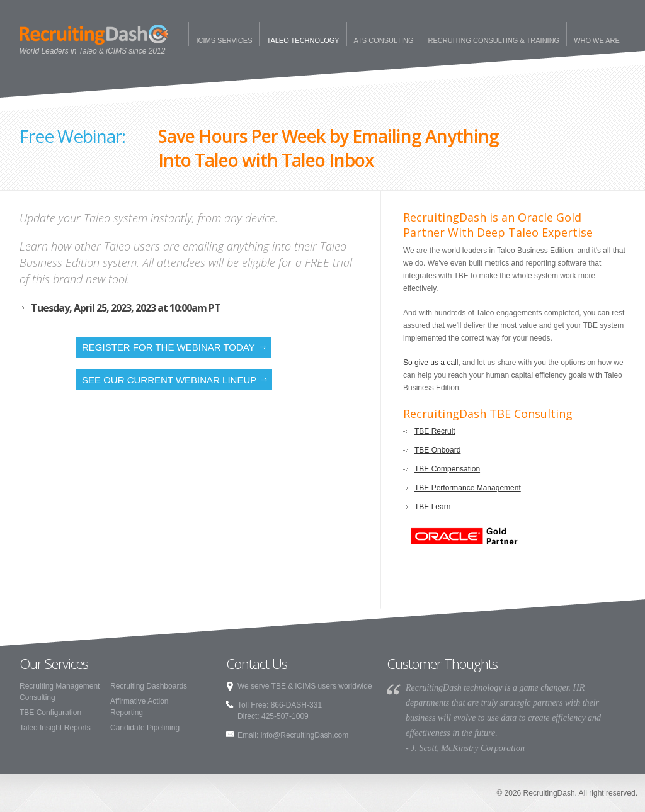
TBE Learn (432, 507)
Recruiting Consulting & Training (494, 40)
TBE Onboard (437, 450)
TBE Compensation (447, 469)
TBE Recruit (435, 431)
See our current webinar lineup (169, 380)
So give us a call (431, 363)
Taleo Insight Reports (55, 728)
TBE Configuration (50, 713)
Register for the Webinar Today (168, 347)
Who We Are (597, 40)
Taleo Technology (303, 40)
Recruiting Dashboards (149, 686)
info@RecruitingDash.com (305, 735)
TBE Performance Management (468, 488)
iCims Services (224, 40)
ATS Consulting (384, 40)
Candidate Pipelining (145, 728)
